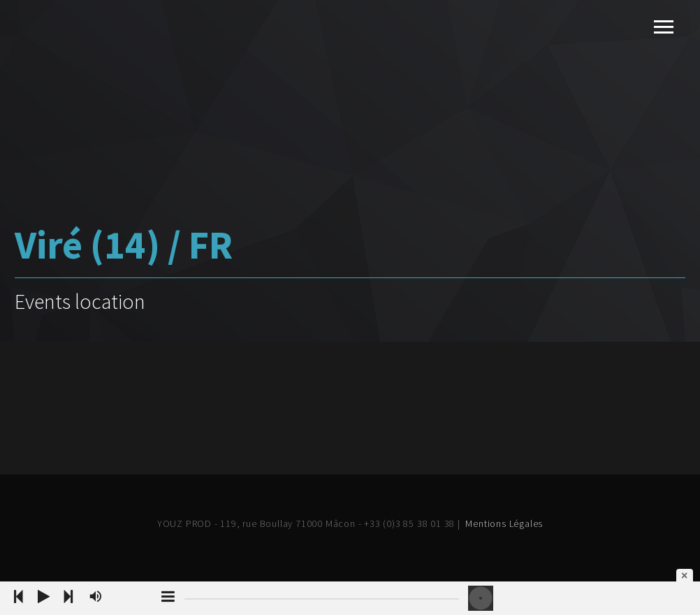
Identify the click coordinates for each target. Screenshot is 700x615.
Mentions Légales (504, 523)
